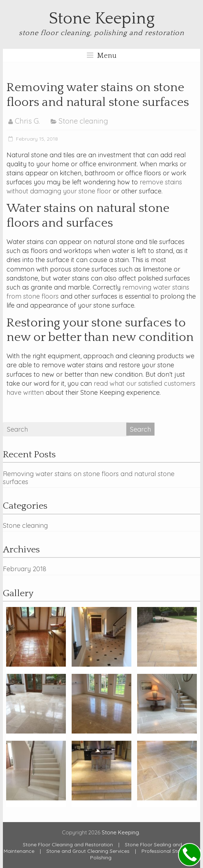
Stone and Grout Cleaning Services (88, 851)
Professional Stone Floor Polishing (145, 854)
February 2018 (25, 569)
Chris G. (27, 121)
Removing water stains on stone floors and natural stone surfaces (89, 478)
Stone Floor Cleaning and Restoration (68, 845)
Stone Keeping (102, 19)
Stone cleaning (83, 121)
